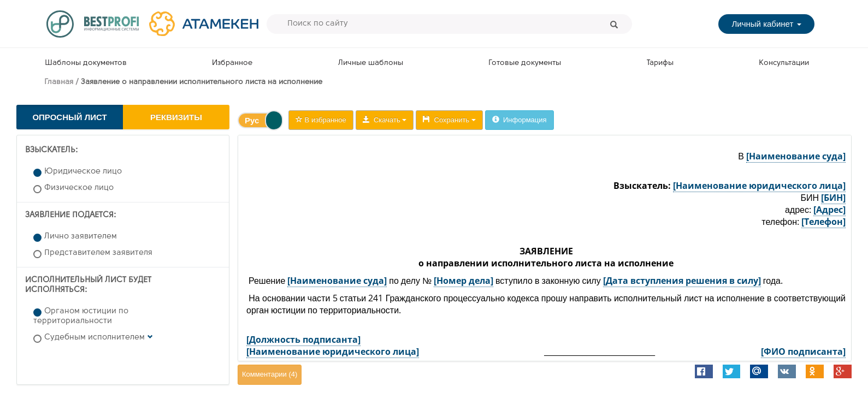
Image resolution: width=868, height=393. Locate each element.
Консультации (784, 63)
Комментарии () (270, 374)
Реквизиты (176, 117)
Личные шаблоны (371, 63)
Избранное (232, 63)
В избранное (321, 120)
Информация (519, 120)
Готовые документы (525, 63)
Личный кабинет (766, 24)
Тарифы (660, 63)
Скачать (385, 120)
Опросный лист (69, 117)
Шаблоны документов (86, 63)
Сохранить (449, 120)
